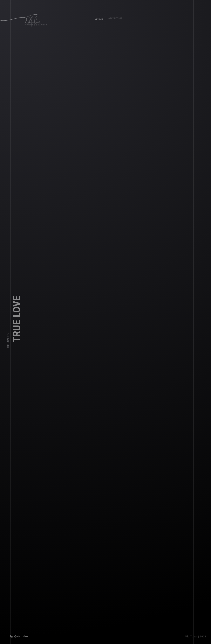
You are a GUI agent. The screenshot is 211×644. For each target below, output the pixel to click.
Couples (8, 342)
